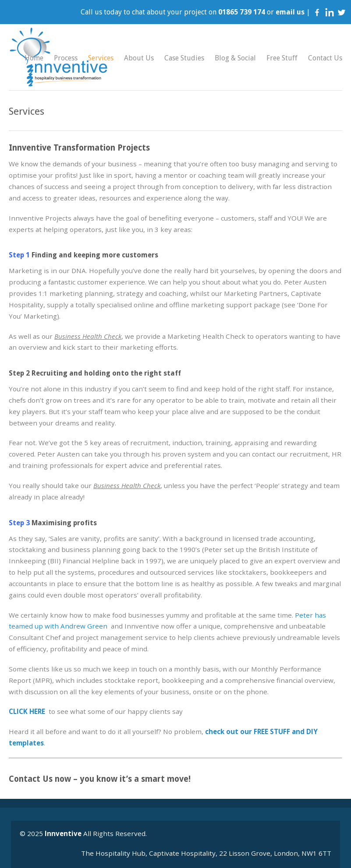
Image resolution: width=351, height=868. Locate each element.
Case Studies (184, 58)
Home (34, 58)
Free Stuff (282, 58)
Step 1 (19, 255)
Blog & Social (235, 58)
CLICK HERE (27, 711)
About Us (139, 58)
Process (66, 58)
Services (101, 58)
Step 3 (19, 523)
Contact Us (325, 58)
